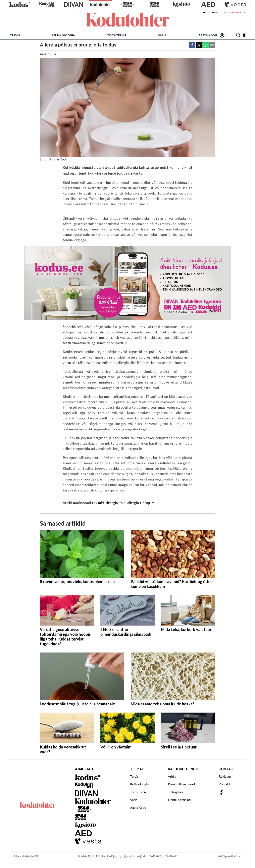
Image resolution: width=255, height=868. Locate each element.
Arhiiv (172, 776)
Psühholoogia (63, 35)
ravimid (98, 503)
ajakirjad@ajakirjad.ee (127, 856)
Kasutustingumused (181, 784)
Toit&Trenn (117, 35)
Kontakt (224, 784)
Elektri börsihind (179, 800)
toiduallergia (129, 503)
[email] (212, 45)
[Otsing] (238, 35)
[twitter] (199, 45)
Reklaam (225, 776)
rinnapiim (147, 503)
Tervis (15, 35)
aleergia (112, 503)
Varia (162, 35)
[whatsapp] (205, 45)
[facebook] (192, 45)
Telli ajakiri (210, 12)
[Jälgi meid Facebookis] (244, 35)
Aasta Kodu (208, 35)
